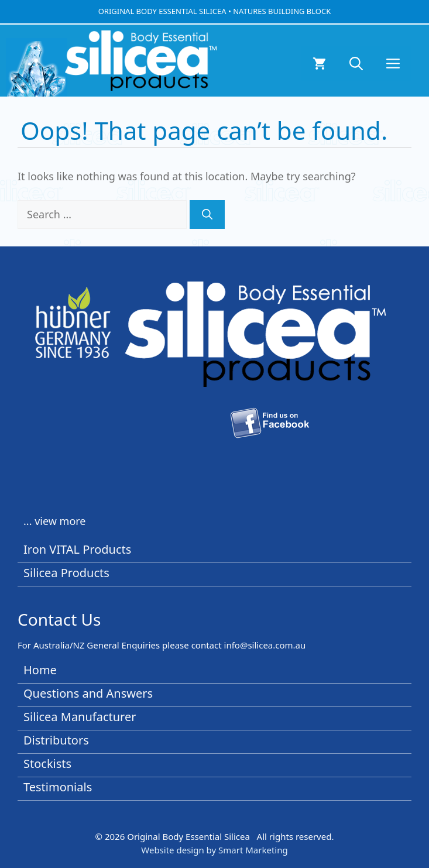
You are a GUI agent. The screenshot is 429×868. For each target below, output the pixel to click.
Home (40, 670)
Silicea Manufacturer (80, 717)
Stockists (47, 764)
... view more (55, 521)
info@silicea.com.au (265, 645)
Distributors (56, 740)
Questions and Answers (88, 693)
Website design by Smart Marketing (214, 850)
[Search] (207, 215)
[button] (356, 63)
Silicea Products (66, 573)
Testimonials (58, 787)
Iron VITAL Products (77, 549)
